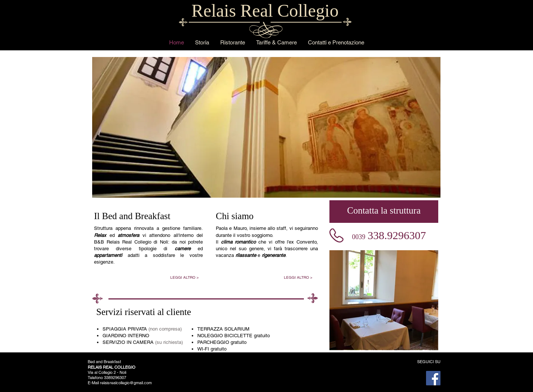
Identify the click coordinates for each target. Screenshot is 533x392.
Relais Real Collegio (265, 11)
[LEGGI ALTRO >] (184, 278)
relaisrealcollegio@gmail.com (126, 383)
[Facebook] (433, 378)
